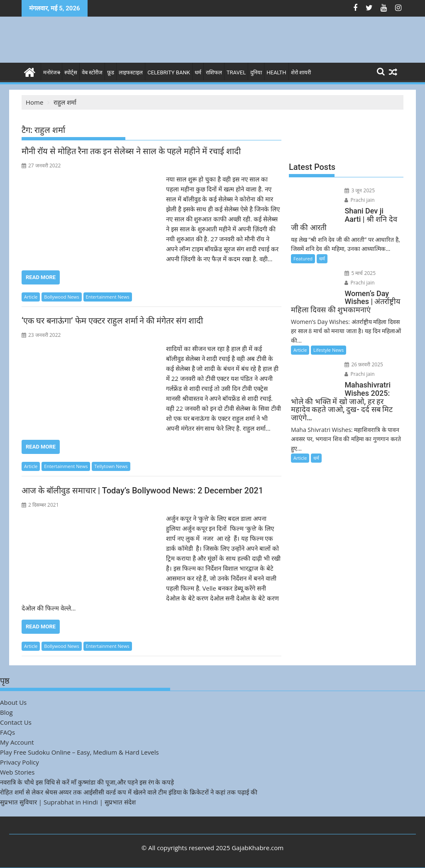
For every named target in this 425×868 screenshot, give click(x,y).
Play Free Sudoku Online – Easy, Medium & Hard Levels (79, 752)
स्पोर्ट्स (71, 72)
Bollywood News (61, 297)
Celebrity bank (169, 72)
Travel (236, 72)
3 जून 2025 (360, 190)
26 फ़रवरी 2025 (364, 364)
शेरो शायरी (301, 72)
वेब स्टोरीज (92, 72)
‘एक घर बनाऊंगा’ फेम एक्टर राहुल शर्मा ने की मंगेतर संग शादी (112, 321)
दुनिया (256, 72)
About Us (13, 702)
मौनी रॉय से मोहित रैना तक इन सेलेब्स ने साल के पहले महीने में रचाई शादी (131, 151)
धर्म (198, 72)
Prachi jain (359, 200)
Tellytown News (111, 466)
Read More (41, 277)
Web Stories (17, 772)
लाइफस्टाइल (131, 72)
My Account (17, 742)
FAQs (7, 732)
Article (31, 297)
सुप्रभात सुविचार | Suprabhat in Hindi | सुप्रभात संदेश (68, 802)
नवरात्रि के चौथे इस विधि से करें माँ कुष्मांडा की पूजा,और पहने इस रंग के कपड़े (87, 782)
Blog (6, 712)
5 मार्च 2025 (360, 273)
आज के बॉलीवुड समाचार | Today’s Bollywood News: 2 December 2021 (142, 490)
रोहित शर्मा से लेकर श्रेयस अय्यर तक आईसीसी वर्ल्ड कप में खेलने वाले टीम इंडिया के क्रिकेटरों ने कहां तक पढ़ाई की (129, 792)
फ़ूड (111, 72)
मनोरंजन (51, 72)
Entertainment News (108, 297)
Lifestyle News (329, 350)
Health (276, 72)
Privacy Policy (20, 762)
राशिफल (214, 72)
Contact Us (16, 722)
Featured (303, 259)
